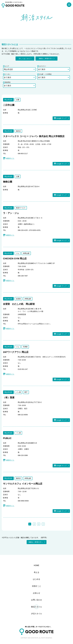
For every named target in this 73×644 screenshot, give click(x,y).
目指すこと (36, 586)
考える (36, 572)
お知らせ (36, 593)
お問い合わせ (36, 600)
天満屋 (25, 347)
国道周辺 (7, 82)
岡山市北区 (8, 100)
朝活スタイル (36, 607)
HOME (36, 565)
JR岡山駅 (26, 253)
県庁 (26, 392)
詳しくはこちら (24, 59)
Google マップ (60, 118)
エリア (6, 66)
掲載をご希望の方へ (46, 59)
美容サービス (21, 208)
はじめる (36, 579)
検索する (37, 90)
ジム (18, 253)
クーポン (7, 74)
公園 (18, 100)
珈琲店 (18, 131)
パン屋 (18, 392)
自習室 (18, 299)
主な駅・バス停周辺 (44, 74)
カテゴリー (42, 66)
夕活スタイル (36, 614)
